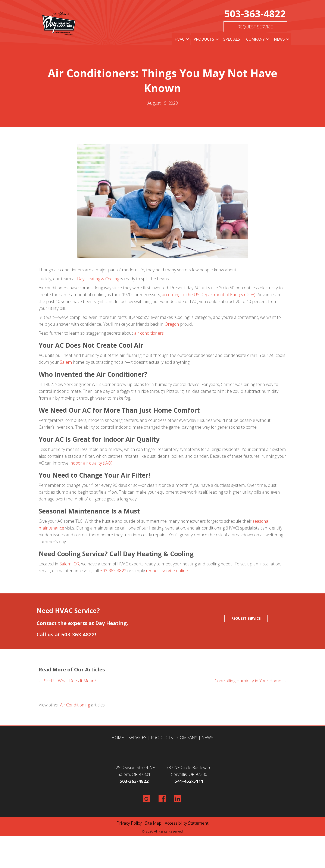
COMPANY (187, 738)
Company (255, 39)
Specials (232, 39)
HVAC (179, 39)
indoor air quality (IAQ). (92, 463)
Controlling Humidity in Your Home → (251, 681)
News (279, 39)
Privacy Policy (129, 823)
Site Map (153, 823)
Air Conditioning (75, 705)
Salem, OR (69, 564)
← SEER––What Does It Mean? (68, 681)
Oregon (172, 324)
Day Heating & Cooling (98, 279)
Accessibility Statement (187, 823)
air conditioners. (149, 333)
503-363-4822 (255, 14)
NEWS (207, 738)
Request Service (255, 27)
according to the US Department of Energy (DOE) (209, 295)
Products (204, 39)
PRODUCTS (162, 738)
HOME (118, 738)
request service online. (167, 571)
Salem (66, 362)
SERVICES (137, 738)
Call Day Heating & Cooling (151, 554)
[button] (187, 39)
